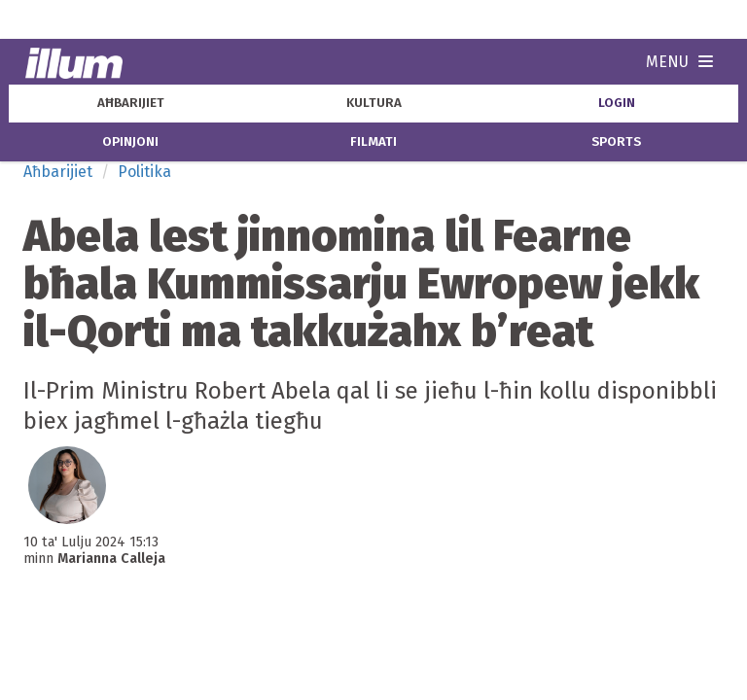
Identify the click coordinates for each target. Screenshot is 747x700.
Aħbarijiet (58, 172)
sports (616, 142)
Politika (144, 172)
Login (617, 103)
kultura (374, 103)
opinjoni (130, 142)
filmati (373, 142)
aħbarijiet (131, 103)
